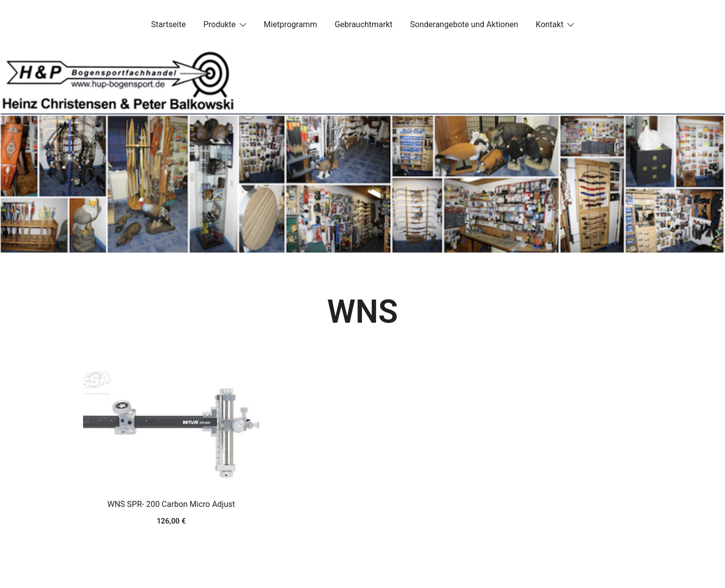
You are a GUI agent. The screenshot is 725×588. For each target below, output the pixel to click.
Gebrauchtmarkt (364, 24)
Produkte (220, 24)
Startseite (168, 24)
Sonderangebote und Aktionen (464, 24)
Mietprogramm (291, 24)
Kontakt (550, 24)
